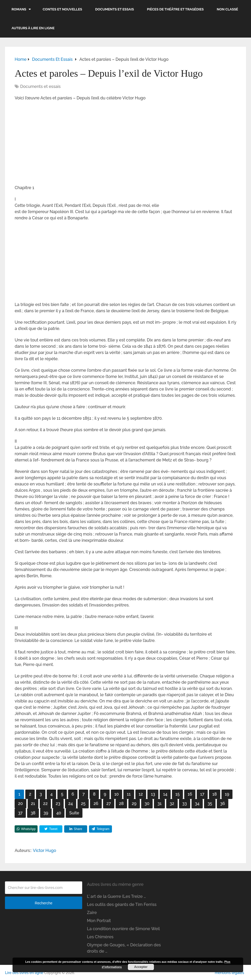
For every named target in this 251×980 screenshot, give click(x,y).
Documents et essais (115, 9)
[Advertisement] (125, 143)
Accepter (141, 967)
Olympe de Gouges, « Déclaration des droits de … (124, 948)
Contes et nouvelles (62, 9)
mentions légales (229, 973)
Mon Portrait (99, 921)
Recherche (44, 903)
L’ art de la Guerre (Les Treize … (116, 896)
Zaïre (92, 913)
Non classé (228, 9)
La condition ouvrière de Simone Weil (123, 929)
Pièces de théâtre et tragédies (175, 9)
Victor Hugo (44, 850)
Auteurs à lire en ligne (33, 28)
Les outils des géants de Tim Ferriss (122, 904)
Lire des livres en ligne (24, 973)
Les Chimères (100, 937)
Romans (19, 9)
